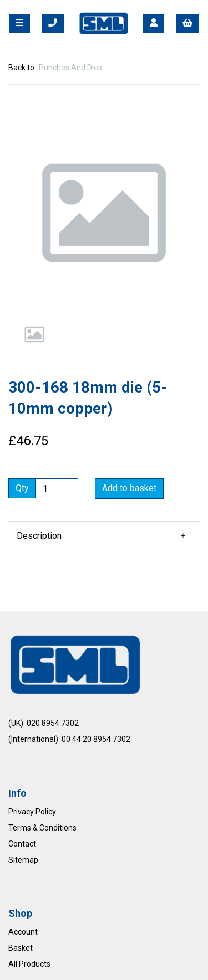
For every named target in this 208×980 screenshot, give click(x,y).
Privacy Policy (32, 812)
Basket (21, 948)
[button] (28, 261)
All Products (29, 964)
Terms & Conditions (42, 828)
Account (23, 932)
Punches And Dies (70, 68)
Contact (22, 844)
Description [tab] (39, 536)
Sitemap (23, 860)
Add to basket (129, 488)
